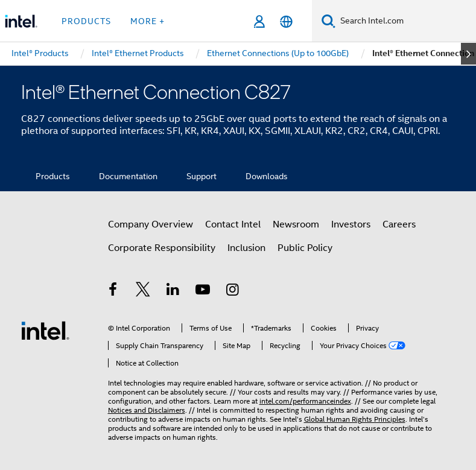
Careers (399, 224)
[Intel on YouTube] (203, 291)
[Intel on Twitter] (143, 291)
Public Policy (305, 248)
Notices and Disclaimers (147, 410)
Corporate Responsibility (162, 248)
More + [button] (148, 21)
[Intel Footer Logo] (45, 330)
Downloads (267, 176)
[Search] (328, 21)
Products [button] (86, 21)
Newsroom (296, 224)
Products (53, 176)
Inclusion (246, 248)
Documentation (128, 176)
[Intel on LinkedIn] (173, 291)
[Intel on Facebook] (113, 291)
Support (202, 176)
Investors (351, 224)
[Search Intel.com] (406, 21)
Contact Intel (233, 224)
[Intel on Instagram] (233, 291)
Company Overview (151, 224)
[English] (286, 21)
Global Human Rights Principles (355, 419)
